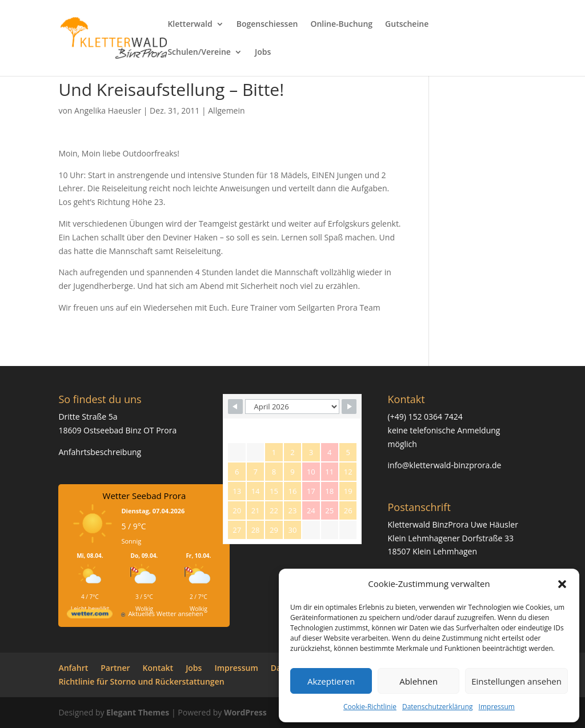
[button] (562, 584)
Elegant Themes (138, 712)
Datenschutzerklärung (438, 707)
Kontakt (158, 668)
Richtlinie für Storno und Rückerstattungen (141, 681)
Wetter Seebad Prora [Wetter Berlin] (145, 496)
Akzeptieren (331, 681)
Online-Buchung (341, 25)
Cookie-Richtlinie (370, 707)
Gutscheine (407, 25)
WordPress (245, 712)
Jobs (263, 53)
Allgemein (226, 110)
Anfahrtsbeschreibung (100, 452)
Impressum (497, 707)
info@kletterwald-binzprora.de (445, 465)
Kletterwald (190, 25)
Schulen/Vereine (199, 53)
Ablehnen (418, 681)
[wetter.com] (90, 616)
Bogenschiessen (267, 25)
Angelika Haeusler (108, 110)
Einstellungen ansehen (516, 681)
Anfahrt (73, 668)
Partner (115, 668)
